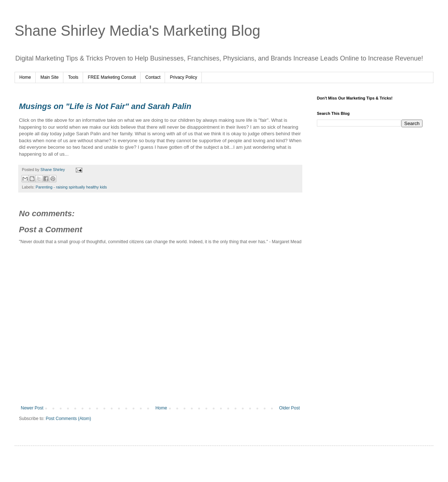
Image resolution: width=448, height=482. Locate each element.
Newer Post (32, 408)
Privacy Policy (183, 77)
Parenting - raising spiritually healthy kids (71, 187)
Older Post (289, 408)
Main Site (50, 77)
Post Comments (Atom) (68, 419)
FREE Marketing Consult (112, 77)
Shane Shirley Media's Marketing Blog (137, 31)
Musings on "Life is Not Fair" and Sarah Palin (105, 106)
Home (25, 77)
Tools (73, 77)
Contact (153, 77)
